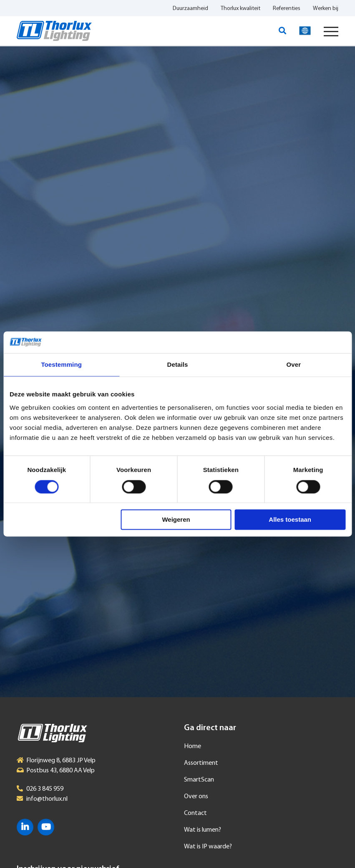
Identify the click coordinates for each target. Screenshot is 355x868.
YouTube (46, 827)
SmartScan (199, 780)
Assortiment (201, 763)
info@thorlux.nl (47, 799)
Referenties (287, 9)
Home (193, 746)
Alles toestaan (290, 520)
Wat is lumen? (203, 830)
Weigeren (176, 520)
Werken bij (326, 9)
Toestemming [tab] (61, 365)
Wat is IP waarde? (208, 847)
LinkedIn (25, 827)
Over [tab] (294, 365)
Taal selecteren (305, 31)
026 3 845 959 (45, 789)
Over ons (196, 797)
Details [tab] (178, 365)
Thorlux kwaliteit (240, 9)
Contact (195, 813)
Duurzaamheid (190, 9)
